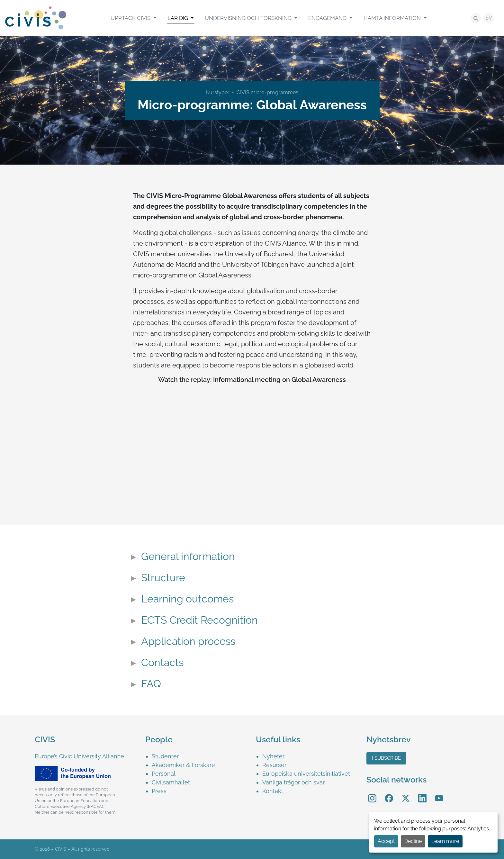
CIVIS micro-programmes (267, 92)
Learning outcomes (187, 599)
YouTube (439, 794)
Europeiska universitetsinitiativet (306, 774)
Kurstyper (218, 92)
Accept (386, 841)
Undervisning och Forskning (249, 18)
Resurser (274, 765)
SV (489, 18)
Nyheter (273, 756)
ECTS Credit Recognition (199, 620)
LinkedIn (422, 794)
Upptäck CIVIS (131, 18)
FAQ (151, 684)
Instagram (372, 794)
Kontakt (273, 791)
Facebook (389, 794)
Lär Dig (178, 18)
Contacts (162, 663)
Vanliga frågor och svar (293, 782)
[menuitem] (133, 18)
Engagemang (328, 18)
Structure (163, 578)
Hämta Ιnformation (393, 18)
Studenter (165, 756)
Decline (413, 841)
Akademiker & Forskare (183, 765)
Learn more (445, 841)
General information (188, 556)
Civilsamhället (171, 782)
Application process (188, 641)
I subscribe (386, 758)
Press (159, 791)
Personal (164, 774)
